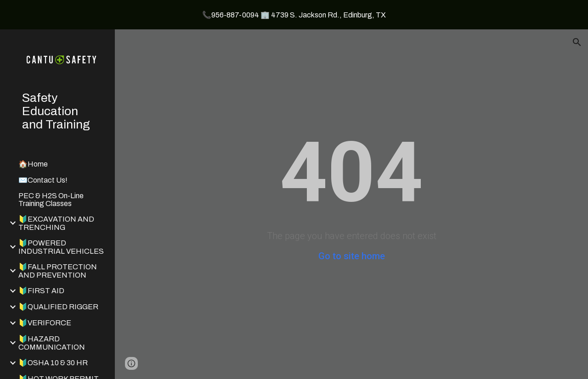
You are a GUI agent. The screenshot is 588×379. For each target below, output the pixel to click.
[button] (577, 42)
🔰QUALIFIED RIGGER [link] (58, 307)
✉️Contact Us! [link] (43, 180)
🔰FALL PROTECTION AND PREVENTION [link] (58, 271)
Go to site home (352, 256)
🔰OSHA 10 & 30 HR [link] (53, 363)
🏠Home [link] (33, 164)
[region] (294, 15)
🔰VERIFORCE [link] (45, 323)
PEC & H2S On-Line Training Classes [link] (51, 200)
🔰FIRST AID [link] (41, 291)
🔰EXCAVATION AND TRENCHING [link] (56, 223)
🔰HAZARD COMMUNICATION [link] (52, 343)
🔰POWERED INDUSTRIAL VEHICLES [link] (61, 247)
